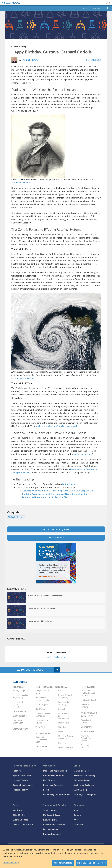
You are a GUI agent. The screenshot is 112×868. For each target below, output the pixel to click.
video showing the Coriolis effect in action (59, 426)
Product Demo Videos (53, 775)
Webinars (17, 810)
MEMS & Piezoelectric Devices (86, 738)
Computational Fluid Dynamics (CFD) (42, 739)
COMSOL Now (21, 729)
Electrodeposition (20, 716)
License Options (20, 780)
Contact (97, 8)
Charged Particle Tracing (42, 692)
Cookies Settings (11, 863)
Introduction (63, 723)
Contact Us (79, 824)
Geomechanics (87, 727)
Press (76, 820)
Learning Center (81, 771)
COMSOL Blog (19, 46)
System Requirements (23, 785)
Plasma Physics (42, 704)
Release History (20, 790)
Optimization (64, 743)
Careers (77, 815)
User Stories (49, 780)
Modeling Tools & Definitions (65, 737)
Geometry (62, 709)
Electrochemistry (20, 711)
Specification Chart (22, 775)
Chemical (18, 687)
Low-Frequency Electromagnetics (43, 699)
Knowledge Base (51, 820)
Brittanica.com (69, 484)
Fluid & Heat (43, 733)
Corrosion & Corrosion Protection (18, 704)
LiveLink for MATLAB (86, 706)
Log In (84, 8)
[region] (56, 856)
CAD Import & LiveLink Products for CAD (88, 693)
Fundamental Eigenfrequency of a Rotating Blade (46, 497)
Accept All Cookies (63, 863)
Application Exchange (84, 785)
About (76, 810)
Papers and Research (53, 785)
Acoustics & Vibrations (86, 721)
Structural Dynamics (85, 746)
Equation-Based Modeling (65, 703)
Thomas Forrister (30, 60)
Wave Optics (41, 727)
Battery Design (19, 691)
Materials (62, 727)
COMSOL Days (20, 815)
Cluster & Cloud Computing (65, 696)
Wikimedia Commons (21, 182)
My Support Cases (52, 815)
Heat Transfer (41, 746)
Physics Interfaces (66, 748)
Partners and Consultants (55, 824)
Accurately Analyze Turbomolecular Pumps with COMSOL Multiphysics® (58, 491)
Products (17, 771)
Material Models (88, 731)
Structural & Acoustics (89, 715)
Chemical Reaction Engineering (21, 696)
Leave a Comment (56, 538)
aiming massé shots (83, 454)
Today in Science (16, 517)
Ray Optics (40, 709)
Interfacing (88, 687)
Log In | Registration (56, 657)
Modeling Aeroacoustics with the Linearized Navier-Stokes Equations (56, 494)
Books (46, 790)
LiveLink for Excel (88, 700)
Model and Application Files (56, 771)
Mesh (60, 732)
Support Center (50, 810)
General (63, 687)
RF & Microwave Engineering (43, 715)
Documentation (51, 829)
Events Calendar (20, 820)
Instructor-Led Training (84, 775)
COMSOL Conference (23, 824)
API (60, 691)
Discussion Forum (82, 780)
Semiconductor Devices (42, 721)
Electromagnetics (47, 687)
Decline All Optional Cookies (91, 863)
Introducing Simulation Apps (57, 794)
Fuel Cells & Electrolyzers (18, 721)
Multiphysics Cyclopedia (85, 794)
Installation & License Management (64, 716)
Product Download (52, 834)
